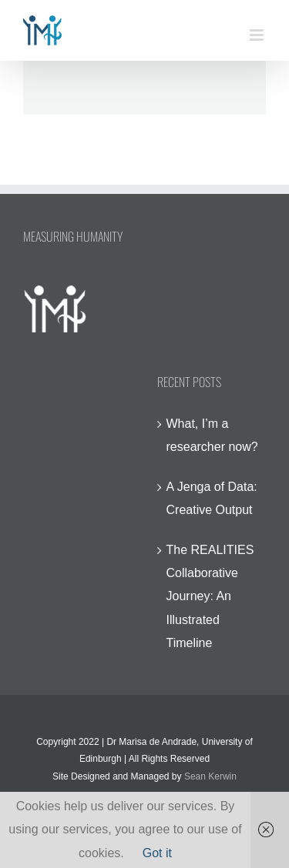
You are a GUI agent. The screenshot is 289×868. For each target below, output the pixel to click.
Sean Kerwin (210, 776)
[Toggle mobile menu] (258, 35)
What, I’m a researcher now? (212, 435)
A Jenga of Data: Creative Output (212, 498)
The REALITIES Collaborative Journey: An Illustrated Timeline (210, 597)
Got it (157, 853)
